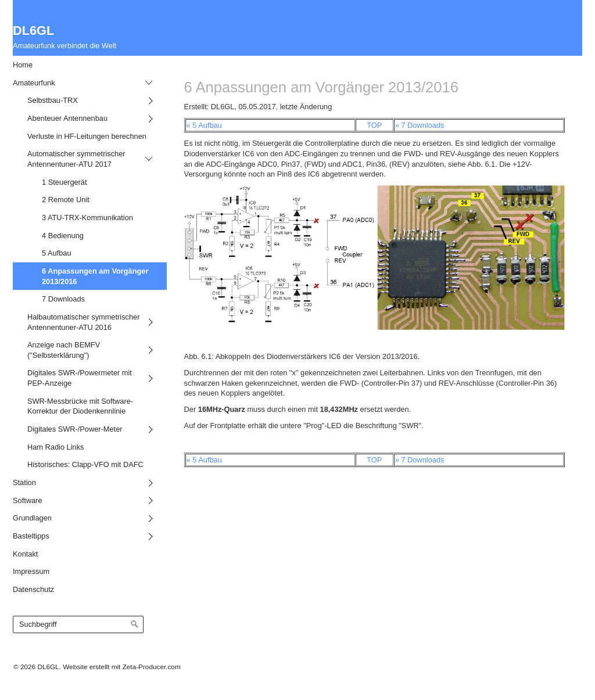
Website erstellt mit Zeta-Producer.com (121, 667)
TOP (374, 125)
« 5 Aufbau (204, 125)
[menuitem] (81, 65)
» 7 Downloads (420, 125)
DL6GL (33, 30)
